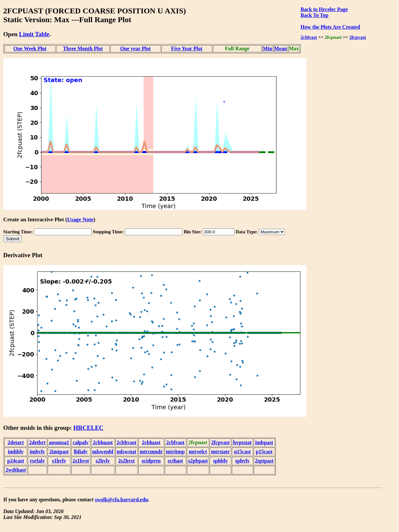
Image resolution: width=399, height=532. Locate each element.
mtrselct (198, 452)
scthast (175, 461)
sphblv (220, 461)
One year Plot (135, 48)
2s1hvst (81, 461)
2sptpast (264, 461)
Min (267, 48)
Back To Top (314, 15)
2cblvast (309, 37)
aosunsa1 (59, 442)
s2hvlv (103, 461)
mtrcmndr (151, 452)
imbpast (264, 442)
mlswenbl (103, 452)
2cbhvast (126, 442)
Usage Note (80, 219)
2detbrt (37, 442)
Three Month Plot (83, 48)
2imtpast (59, 452)
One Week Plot (30, 48)
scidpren (151, 461)
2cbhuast (103, 442)
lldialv (81, 452)
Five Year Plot (187, 48)
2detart (16, 442)
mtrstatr (220, 452)
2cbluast (151, 442)
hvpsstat (242, 442)
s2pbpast (198, 461)
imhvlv (37, 452)
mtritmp (175, 452)
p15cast (264, 452)
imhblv (16, 452)
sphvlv (242, 461)
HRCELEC (89, 428)
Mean (281, 48)
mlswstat (126, 452)
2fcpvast (358, 37)
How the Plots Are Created (330, 27)
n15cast (243, 452)
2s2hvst (127, 461)
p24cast (16, 461)
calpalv (81, 442)
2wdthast (16, 470)
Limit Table (34, 34)
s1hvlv (59, 461)
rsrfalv (37, 461)
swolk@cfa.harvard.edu (121, 500)
